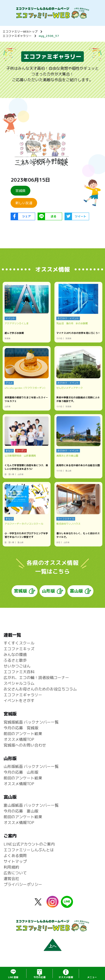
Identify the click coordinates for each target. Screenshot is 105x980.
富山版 (76, 591)
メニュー (92, 977)
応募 (39, 977)
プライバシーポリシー (23, 884)
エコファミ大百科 (19, 672)
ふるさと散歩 (15, 661)
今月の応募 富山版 (21, 811)
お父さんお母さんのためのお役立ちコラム (40, 689)
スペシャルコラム (19, 684)
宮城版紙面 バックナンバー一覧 (31, 722)
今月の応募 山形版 (21, 772)
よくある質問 (15, 856)
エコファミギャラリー (17, 36)
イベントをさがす (19, 701)
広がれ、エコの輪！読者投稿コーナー (36, 678)
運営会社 (11, 879)
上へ (52, 946)
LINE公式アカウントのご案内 (29, 844)
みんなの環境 (15, 655)
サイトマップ (15, 861)
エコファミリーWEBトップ (20, 32)
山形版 (48, 591)
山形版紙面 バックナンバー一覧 (31, 767)
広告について (15, 873)
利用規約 (11, 867)
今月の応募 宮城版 (21, 728)
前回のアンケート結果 (23, 734)
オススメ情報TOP (19, 739)
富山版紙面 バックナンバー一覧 (31, 806)
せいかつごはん (17, 666)
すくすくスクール (19, 643)
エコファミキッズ (19, 649)
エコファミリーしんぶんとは (29, 850)
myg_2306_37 (49, 36)
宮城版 (20, 591)
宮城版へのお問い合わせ (25, 745)
